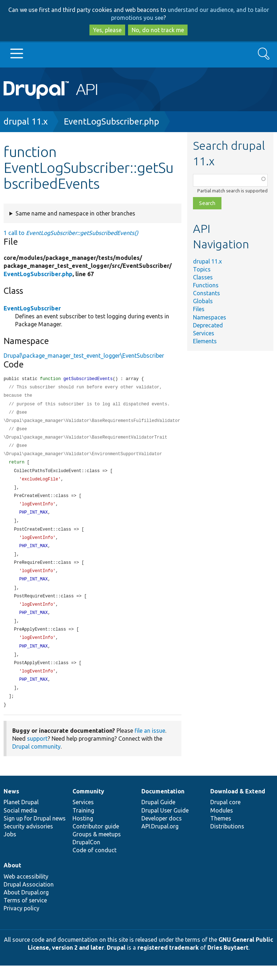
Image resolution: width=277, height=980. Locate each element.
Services (204, 333)
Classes (203, 277)
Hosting (83, 833)
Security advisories (28, 841)
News (11, 806)
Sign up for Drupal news (35, 833)
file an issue (150, 745)
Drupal (116, 962)
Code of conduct (94, 864)
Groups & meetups (97, 849)
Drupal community (36, 761)
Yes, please (107, 30)
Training (83, 825)
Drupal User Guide (165, 825)
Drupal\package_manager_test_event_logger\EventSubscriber (84, 356)
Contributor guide (96, 841)
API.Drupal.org (160, 841)
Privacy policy (21, 923)
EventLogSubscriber (32, 308)
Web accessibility (26, 891)
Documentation (163, 806)
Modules (222, 825)
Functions (206, 285)
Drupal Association (29, 899)
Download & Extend (238, 806)
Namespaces (210, 317)
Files (199, 309)
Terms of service (25, 915)
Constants (206, 293)
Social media (20, 825)
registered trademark (168, 962)
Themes (221, 833)
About (12, 880)
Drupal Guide (158, 816)
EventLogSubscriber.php (111, 121)
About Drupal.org (26, 907)
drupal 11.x (26, 121)
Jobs (10, 849)
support (37, 753)
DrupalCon (86, 857)
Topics (202, 269)
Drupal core (225, 816)
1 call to (71, 233)
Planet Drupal (21, 816)
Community (88, 806)
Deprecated (208, 325)
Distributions (227, 841)
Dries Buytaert (228, 962)
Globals (203, 301)
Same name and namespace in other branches (75, 213)
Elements (205, 341)
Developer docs (162, 833)
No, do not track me (158, 30)
